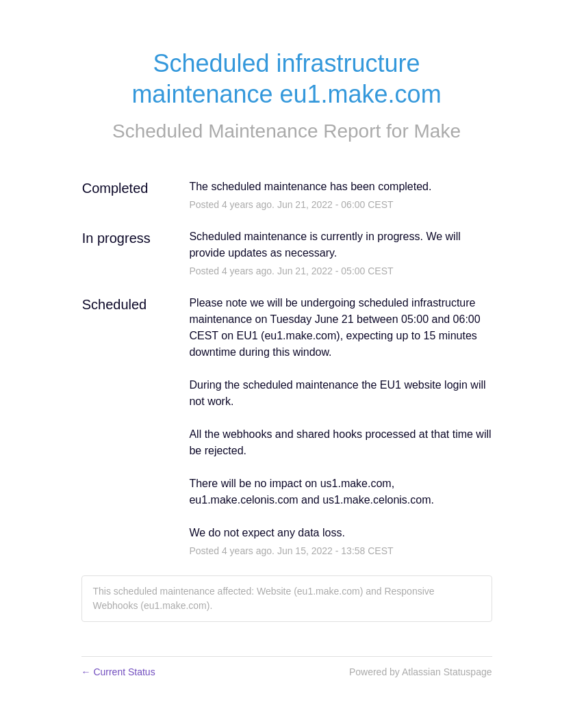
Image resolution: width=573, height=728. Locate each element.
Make (437, 131)
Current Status (118, 672)
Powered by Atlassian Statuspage (421, 672)
